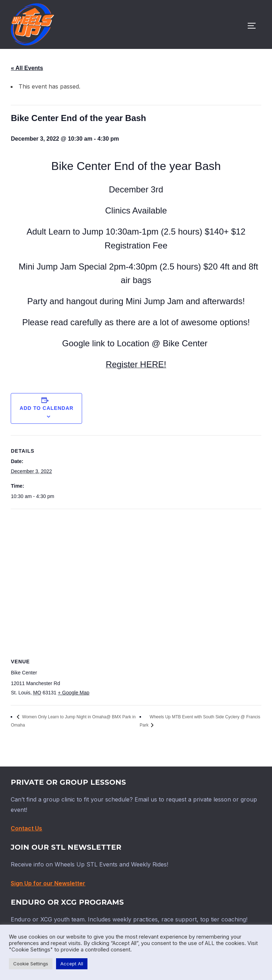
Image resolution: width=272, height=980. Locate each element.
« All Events (27, 68)
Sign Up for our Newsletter (48, 883)
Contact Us (26, 828)
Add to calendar (47, 408)
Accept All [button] (72, 964)
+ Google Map (74, 693)
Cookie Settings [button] (31, 964)
